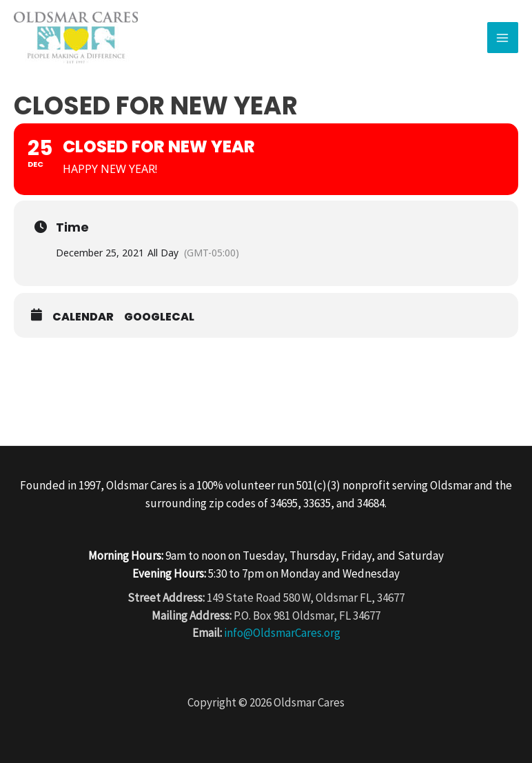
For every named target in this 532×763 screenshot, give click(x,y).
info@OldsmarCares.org (282, 633)
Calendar (83, 317)
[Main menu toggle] (503, 38)
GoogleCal (159, 317)
